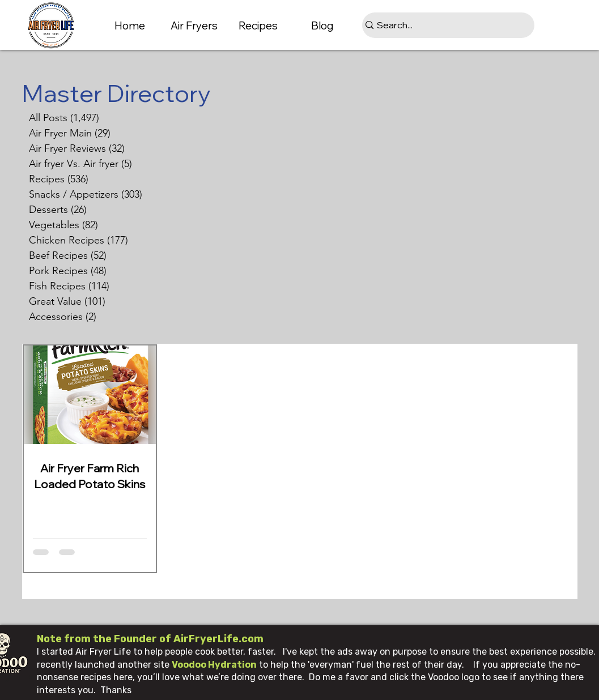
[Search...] (444, 25)
